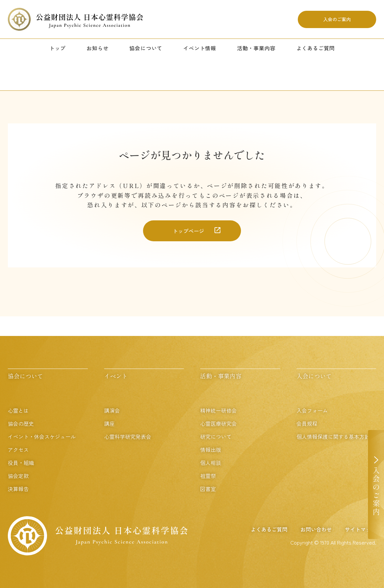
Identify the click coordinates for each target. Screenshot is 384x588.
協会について (146, 48)
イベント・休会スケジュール (42, 437)
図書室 (208, 489)
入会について (314, 376)
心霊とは (18, 410)
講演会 (112, 410)
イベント (116, 376)
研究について (216, 437)
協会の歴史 (21, 423)
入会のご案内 (337, 19)
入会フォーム (312, 410)
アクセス (18, 450)
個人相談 (211, 463)
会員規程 (307, 423)
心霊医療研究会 (218, 423)
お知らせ (97, 48)
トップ (57, 48)
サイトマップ (360, 529)
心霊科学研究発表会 (128, 437)
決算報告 (18, 489)
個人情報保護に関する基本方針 (333, 437)
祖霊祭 (208, 476)
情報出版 (211, 450)
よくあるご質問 (316, 48)
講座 (109, 423)
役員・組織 (21, 463)
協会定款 (18, 476)
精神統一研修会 (218, 410)
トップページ (188, 231)
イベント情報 (200, 48)
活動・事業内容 (256, 48)
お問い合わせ (316, 529)
